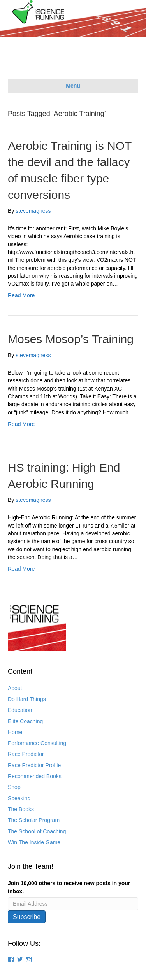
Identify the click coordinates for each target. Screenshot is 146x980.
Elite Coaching (25, 721)
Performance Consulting (37, 743)
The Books (21, 809)
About (15, 688)
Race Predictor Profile (34, 765)
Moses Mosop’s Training (71, 339)
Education (20, 710)
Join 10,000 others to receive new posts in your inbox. (69, 887)
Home (15, 732)
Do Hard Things (27, 699)
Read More (21, 295)
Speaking (19, 798)
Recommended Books (35, 776)
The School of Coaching (37, 831)
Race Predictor (26, 754)
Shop (14, 787)
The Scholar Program (34, 820)
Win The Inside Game (34, 842)
